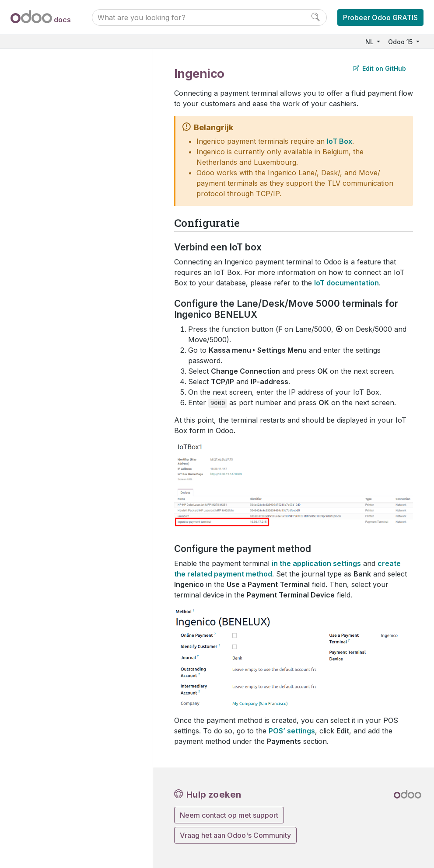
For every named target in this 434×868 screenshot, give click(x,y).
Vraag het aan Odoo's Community (235, 835)
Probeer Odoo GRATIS (380, 17)
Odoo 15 (401, 42)
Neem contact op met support (229, 815)
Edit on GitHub (380, 68)
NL (370, 42)
